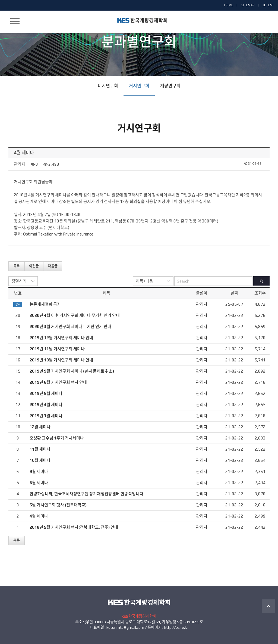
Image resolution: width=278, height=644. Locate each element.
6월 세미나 (39, 483)
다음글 (53, 266)
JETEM (268, 5)
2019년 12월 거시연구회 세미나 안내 (61, 338)
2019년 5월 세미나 (46, 393)
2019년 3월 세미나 (46, 416)
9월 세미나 (39, 471)
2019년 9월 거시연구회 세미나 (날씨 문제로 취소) (72, 371)
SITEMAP (248, 5)
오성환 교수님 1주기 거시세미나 (57, 438)
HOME (229, 5)
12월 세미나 (40, 427)
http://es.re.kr (176, 627)
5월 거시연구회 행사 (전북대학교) (58, 505)
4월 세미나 (39, 516)
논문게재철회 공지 (45, 304)
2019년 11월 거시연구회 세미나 (57, 349)
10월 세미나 (40, 460)
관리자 (20, 164)
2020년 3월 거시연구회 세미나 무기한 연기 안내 (70, 326)
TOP (268, 606)
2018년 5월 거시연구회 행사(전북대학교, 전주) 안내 (74, 527)
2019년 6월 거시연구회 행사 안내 (58, 382)
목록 (17, 266)
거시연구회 (139, 86)
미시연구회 (108, 86)
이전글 (34, 266)
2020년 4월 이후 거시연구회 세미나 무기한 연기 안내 (75, 315)
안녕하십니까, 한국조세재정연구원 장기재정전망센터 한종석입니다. (87, 494)
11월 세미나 (40, 449)
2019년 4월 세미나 (46, 405)
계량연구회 (170, 86)
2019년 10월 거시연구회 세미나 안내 (61, 360)
